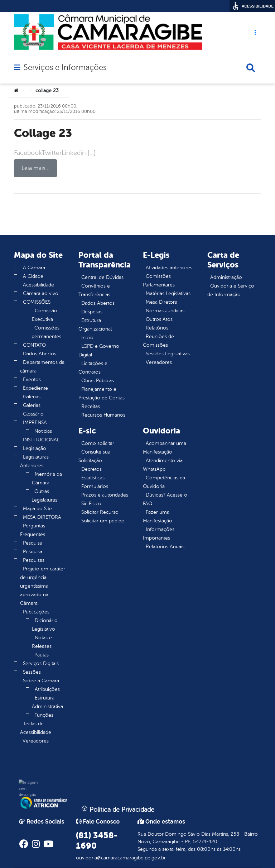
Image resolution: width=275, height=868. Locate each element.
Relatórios (157, 328)
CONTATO (34, 345)
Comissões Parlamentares (159, 281)
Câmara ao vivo (41, 293)
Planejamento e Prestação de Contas (102, 393)
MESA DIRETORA (42, 517)
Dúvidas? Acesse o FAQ (165, 499)
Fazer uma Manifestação (158, 516)
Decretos (91, 469)
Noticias (43, 431)
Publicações (36, 612)
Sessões (32, 672)
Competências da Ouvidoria (164, 482)
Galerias (32, 397)
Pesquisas (34, 560)
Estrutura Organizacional (95, 325)
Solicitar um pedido (103, 521)
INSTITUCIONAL (41, 440)
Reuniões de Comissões (158, 341)
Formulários (95, 486)
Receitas (91, 406)
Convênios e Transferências (94, 290)
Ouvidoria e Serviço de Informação (231, 290)
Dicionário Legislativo (45, 625)
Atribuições (47, 689)
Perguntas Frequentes (33, 530)
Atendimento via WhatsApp (163, 465)
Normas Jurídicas (165, 311)
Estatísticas (93, 478)
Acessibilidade (38, 285)
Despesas (92, 312)
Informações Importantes (159, 534)
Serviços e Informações (65, 67)
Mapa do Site (37, 509)
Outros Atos (159, 319)
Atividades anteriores (169, 268)
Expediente (35, 388)
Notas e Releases (42, 642)
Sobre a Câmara (41, 681)
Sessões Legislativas (168, 354)
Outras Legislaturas (44, 496)
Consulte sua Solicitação (94, 456)
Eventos (32, 380)
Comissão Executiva (45, 315)
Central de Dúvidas (102, 277)
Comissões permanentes (46, 332)
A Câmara (34, 268)
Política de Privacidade (118, 809)
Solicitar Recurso (100, 512)
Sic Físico (91, 504)
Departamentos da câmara (42, 367)
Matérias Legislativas (168, 293)
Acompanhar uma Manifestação (165, 448)
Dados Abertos (40, 354)
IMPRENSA (35, 423)
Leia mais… (35, 168)
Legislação (35, 448)
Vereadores (36, 741)
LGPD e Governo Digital (99, 350)
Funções (44, 715)
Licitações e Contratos (93, 368)
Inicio (87, 338)
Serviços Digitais (41, 663)
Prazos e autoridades (105, 495)
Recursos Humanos (103, 415)
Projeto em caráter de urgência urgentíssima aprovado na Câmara (43, 586)
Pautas (42, 655)
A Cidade (33, 276)
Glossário (33, 414)
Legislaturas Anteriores (34, 461)
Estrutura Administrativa (47, 702)
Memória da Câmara (47, 478)
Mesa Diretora (161, 302)
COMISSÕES (37, 302)
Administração (226, 277)
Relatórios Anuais (165, 547)
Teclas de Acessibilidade (36, 728)
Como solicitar (98, 443)
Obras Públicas (98, 381)
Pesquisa (33, 543)
